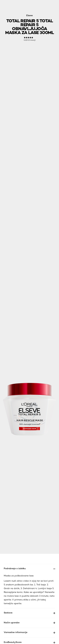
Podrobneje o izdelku (15, 568)
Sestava (8, 613)
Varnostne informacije (16, 632)
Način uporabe (12, 622)
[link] (30, 39)
